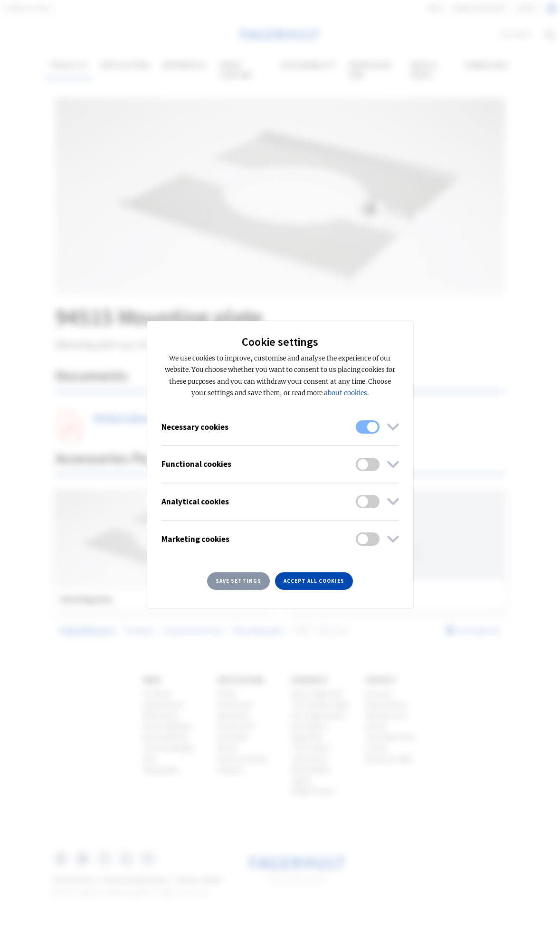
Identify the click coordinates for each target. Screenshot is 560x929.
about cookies (345, 393)
